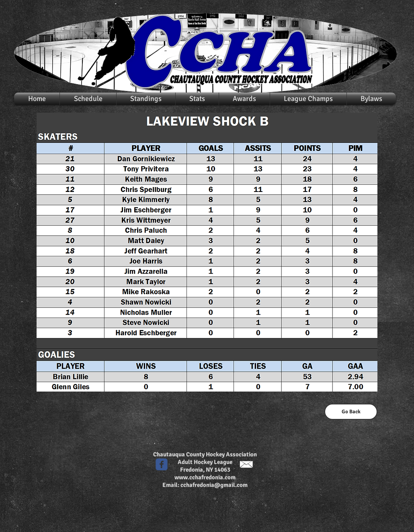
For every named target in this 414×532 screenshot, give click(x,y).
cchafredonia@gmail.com (214, 485)
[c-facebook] (162, 464)
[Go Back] (351, 412)
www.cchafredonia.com (205, 477)
